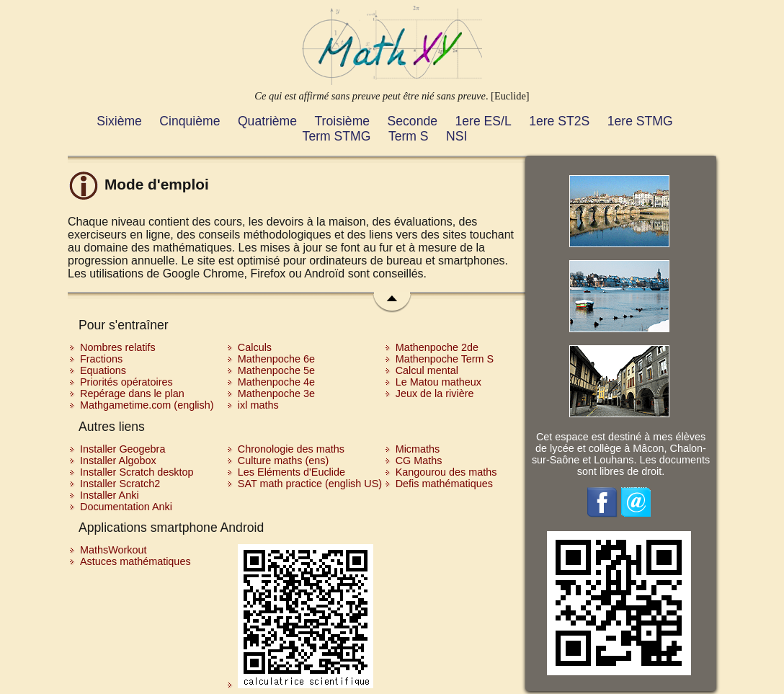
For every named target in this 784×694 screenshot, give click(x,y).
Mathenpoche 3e (276, 393)
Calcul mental (427, 370)
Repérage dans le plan (132, 393)
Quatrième (267, 121)
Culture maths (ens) (283, 461)
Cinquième (190, 121)
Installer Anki (110, 495)
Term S (409, 136)
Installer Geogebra (122, 449)
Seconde (413, 121)
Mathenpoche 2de (437, 347)
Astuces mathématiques (135, 561)
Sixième (119, 121)
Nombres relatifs (118, 347)
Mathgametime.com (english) (147, 405)
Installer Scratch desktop (137, 472)
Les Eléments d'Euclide (291, 472)
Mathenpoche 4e (276, 382)
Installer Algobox (118, 461)
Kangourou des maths (446, 472)
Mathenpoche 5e (276, 370)
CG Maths (419, 461)
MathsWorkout (113, 550)
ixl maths (258, 405)
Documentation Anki (126, 507)
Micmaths (418, 449)
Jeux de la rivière (435, 393)
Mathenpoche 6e (276, 359)
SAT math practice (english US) (310, 484)
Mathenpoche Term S (445, 359)
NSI (456, 136)
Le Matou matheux (438, 382)
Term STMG (337, 136)
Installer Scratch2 (120, 484)
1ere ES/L (483, 121)
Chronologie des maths (291, 449)
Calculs (255, 347)
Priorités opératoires (126, 382)
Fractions (101, 359)
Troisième (343, 121)
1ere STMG (640, 121)
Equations (103, 370)
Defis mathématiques (444, 484)
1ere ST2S (559, 121)
